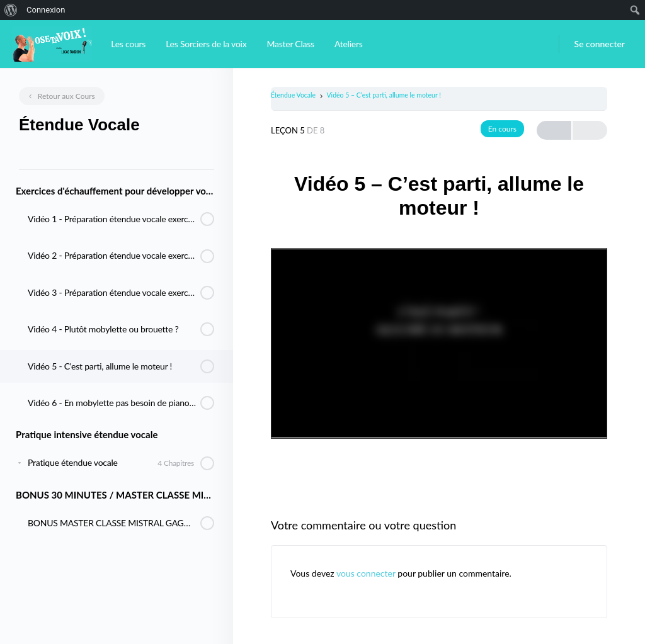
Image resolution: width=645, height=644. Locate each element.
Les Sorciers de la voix (206, 44)
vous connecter (366, 573)
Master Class (290, 44)
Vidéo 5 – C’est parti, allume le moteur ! (384, 95)
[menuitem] (11, 10)
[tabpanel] (439, 342)
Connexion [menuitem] (46, 10)
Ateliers (349, 44)
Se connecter (600, 44)
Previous (554, 131)
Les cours (128, 44)
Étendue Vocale (293, 95)
